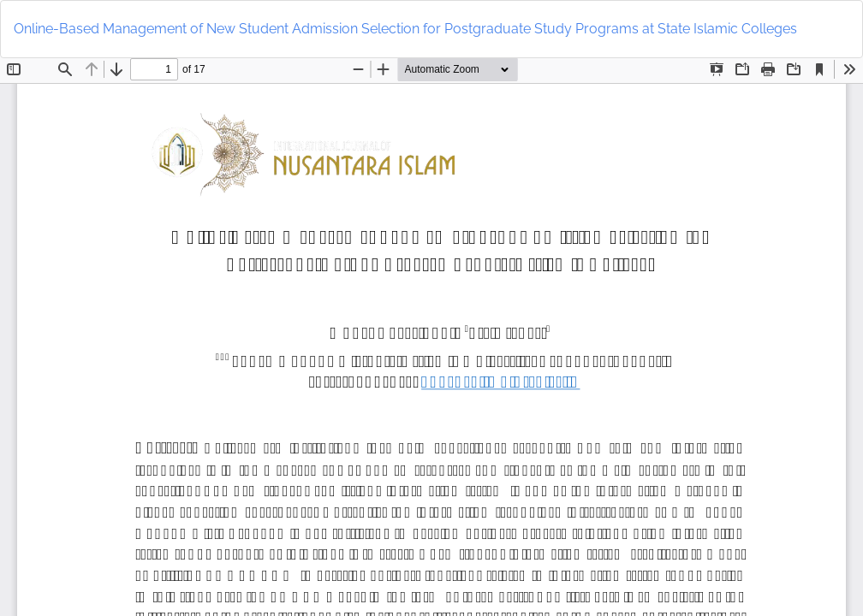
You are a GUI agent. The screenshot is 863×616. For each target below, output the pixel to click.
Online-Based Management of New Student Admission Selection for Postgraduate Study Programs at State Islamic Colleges (405, 29)
